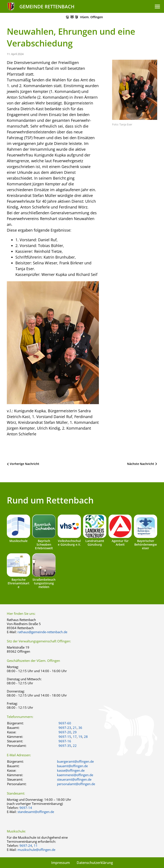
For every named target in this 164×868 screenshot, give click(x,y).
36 (80, 728)
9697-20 (65, 732)
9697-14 (26, 808)
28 (86, 737)
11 (36, 846)
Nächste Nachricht (141, 464)
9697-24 (26, 846)
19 (80, 737)
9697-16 (65, 741)
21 (75, 728)
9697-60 (65, 723)
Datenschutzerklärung (95, 863)
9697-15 (65, 737)
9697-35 (65, 746)
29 (75, 732)
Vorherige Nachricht (25, 464)
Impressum (61, 863)
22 (75, 746)
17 (75, 737)
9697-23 (65, 728)
